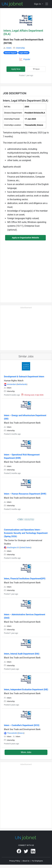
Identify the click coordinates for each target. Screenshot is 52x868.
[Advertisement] (26, 270)
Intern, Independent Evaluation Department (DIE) (26, 690)
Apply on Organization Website (25, 238)
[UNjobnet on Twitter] (26, 852)
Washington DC (13, 547)
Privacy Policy (15, 861)
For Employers (37, 861)
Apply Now (16, 69)
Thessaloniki (12, 733)
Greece (21, 733)
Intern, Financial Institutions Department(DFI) (25, 579)
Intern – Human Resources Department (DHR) (25, 494)
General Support (11, 53)
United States (25, 547)
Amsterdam (12, 384)
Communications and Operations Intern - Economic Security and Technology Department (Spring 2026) (26, 533)
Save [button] (36, 69)
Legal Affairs (24, 53)
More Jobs (26, 752)
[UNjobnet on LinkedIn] (33, 852)
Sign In (38, 4)
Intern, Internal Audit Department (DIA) (22, 654)
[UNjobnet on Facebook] (19, 852)
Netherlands (22, 384)
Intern (9, 48)
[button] (26, 20)
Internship (20, 48)
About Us (26, 861)
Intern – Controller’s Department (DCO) (22, 725)
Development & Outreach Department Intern (24, 377)
